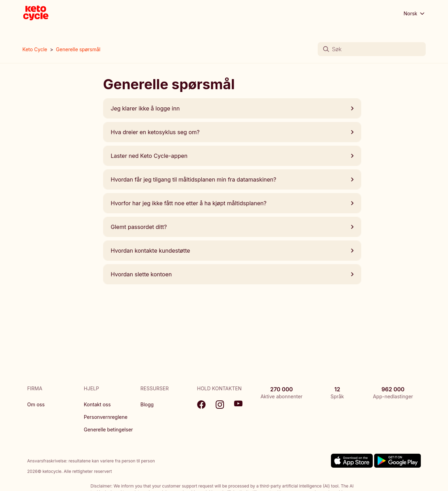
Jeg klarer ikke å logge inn (232, 108)
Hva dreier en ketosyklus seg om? (232, 132)
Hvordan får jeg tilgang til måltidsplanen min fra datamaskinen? (232, 179)
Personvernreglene (106, 417)
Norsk (414, 14)
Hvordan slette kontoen (232, 274)
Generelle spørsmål (78, 49)
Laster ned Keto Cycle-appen (232, 156)
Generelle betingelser (109, 429)
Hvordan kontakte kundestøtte (232, 251)
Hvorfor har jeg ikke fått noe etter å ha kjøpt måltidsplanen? (232, 203)
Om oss (36, 404)
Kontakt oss (97, 404)
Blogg (147, 404)
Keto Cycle (35, 49)
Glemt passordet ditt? (232, 227)
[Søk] (372, 49)
